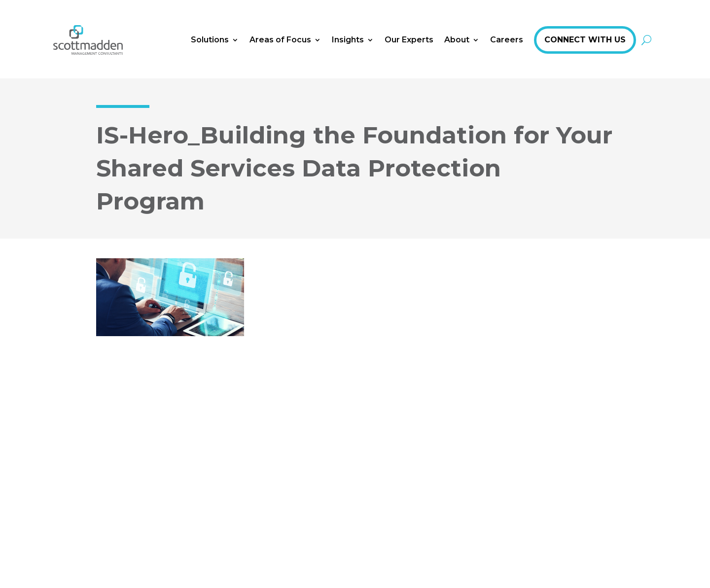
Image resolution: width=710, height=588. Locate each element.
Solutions (210, 40)
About (457, 40)
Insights (348, 40)
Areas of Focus (280, 40)
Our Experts (409, 40)
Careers (507, 40)
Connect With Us (585, 40)
